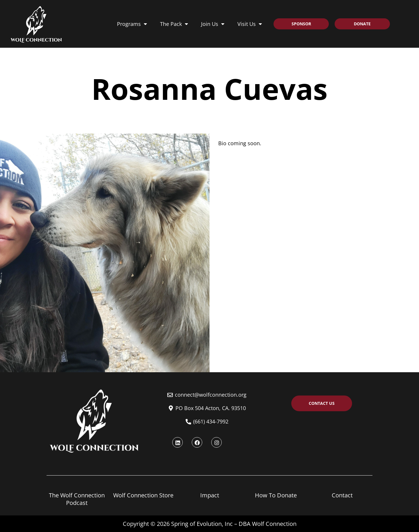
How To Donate (276, 495)
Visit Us (250, 24)
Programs (132, 24)
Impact (210, 495)
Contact (342, 495)
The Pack (174, 24)
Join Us (213, 24)
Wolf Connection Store (143, 495)
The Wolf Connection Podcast (77, 499)
